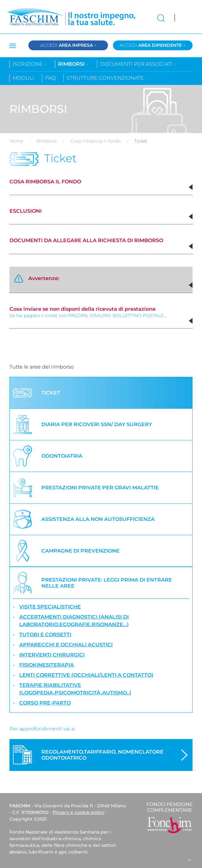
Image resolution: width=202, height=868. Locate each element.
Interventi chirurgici (52, 655)
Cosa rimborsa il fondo (95, 141)
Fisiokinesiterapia (47, 665)
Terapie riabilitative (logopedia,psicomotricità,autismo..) (75, 689)
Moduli (23, 78)
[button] (191, 187)
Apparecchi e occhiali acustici (66, 645)
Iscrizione (30, 64)
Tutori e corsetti (45, 635)
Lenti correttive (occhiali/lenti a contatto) (86, 675)
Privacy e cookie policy (79, 812)
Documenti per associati (138, 64)
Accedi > (68, 45)
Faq (50, 78)
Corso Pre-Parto (45, 703)
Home (16, 141)
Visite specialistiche (50, 607)
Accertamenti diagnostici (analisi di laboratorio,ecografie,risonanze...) (74, 621)
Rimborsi (74, 64)
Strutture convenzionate (107, 78)
